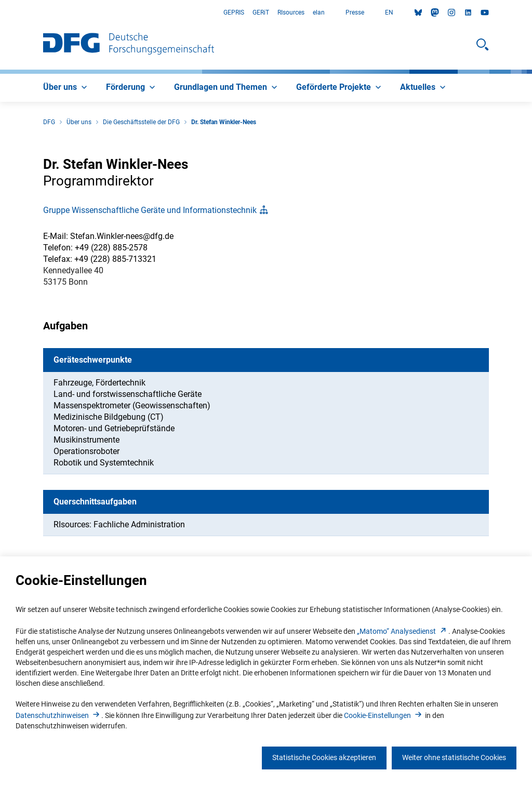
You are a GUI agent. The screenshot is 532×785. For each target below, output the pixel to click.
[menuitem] (66, 88)
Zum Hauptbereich (0, 13)
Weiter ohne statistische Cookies (454, 757)
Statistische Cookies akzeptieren (324, 757)
